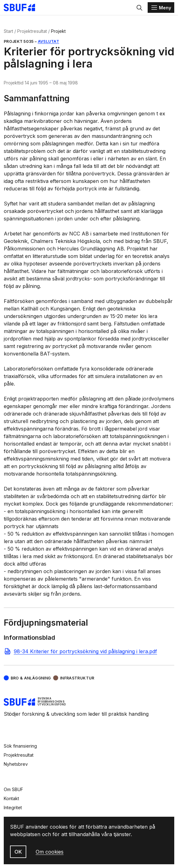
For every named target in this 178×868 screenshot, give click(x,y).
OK (18, 852)
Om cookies (50, 852)
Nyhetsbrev (16, 764)
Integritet (13, 807)
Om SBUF (13, 789)
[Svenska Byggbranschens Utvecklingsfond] (23, 8)
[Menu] (161, 8)
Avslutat (48, 41)
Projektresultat (32, 31)
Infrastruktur (77, 678)
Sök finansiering (20, 746)
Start (8, 31)
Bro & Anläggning (31, 678)
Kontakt (11, 798)
